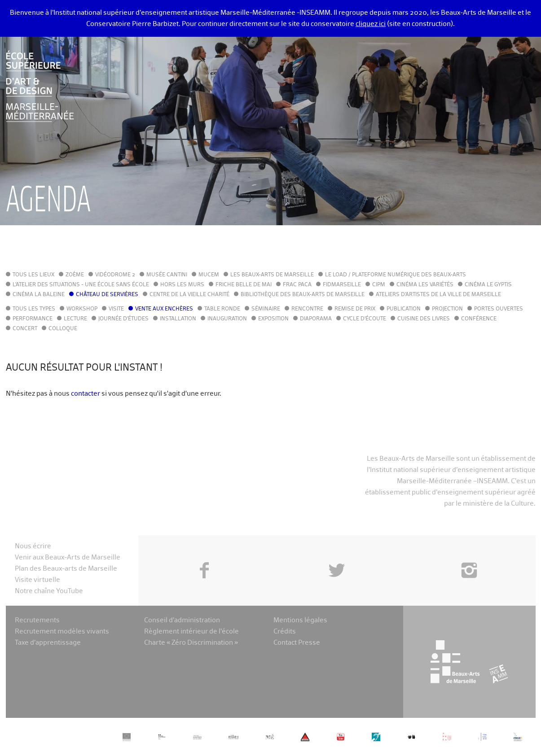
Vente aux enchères (164, 309)
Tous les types (34, 309)
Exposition (273, 319)
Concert (25, 329)
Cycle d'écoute (365, 319)
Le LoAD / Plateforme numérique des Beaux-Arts (396, 275)
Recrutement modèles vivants (62, 631)
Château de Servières (107, 295)
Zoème (75, 275)
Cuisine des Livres (424, 319)
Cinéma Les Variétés (425, 285)
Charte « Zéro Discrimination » (191, 643)
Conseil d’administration (182, 620)
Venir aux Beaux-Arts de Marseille (68, 557)
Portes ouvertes (499, 309)
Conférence (479, 319)
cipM (379, 285)
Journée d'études (123, 319)
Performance (33, 319)
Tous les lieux (33, 275)
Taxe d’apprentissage (48, 643)
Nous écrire (33, 546)
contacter (86, 394)
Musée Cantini (167, 275)
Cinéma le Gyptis (488, 285)
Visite (116, 309)
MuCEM (209, 275)
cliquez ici (371, 24)
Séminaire (266, 309)
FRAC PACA (297, 285)
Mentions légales (300, 620)
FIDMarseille (342, 285)
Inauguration (227, 319)
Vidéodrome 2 (115, 275)
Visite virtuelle (37, 580)
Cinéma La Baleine (39, 295)
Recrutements (37, 620)
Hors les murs (182, 285)
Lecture (75, 319)
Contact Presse (297, 643)
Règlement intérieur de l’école (191, 631)
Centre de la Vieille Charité (189, 295)
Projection (447, 309)
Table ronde (222, 309)
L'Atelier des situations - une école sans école (81, 285)
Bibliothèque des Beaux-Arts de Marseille (303, 295)
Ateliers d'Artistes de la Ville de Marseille (438, 295)
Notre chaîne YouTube (49, 591)
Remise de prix (355, 309)
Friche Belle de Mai (244, 285)
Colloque (63, 329)
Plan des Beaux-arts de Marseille (66, 569)
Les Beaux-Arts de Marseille (272, 275)
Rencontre (307, 309)
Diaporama (316, 319)
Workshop (82, 309)
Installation (178, 319)
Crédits (285, 631)
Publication (404, 309)
